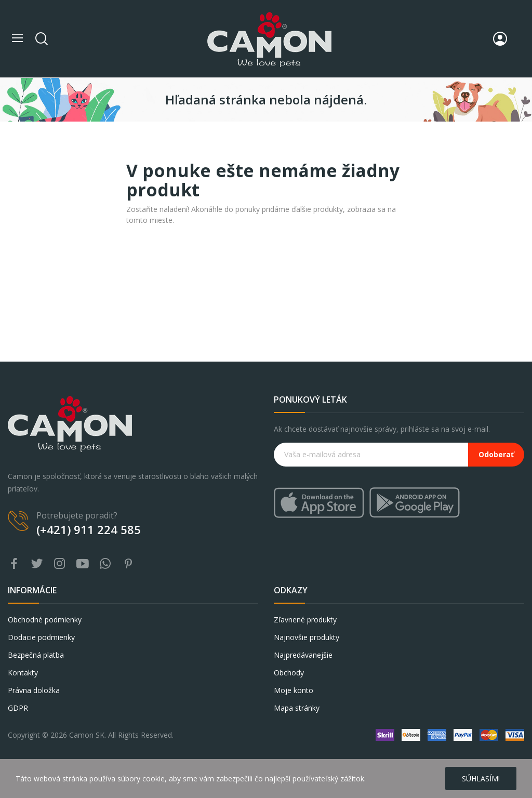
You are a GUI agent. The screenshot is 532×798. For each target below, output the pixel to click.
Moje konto (294, 690)
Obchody (289, 673)
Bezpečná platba (36, 655)
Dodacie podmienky (41, 637)
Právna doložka (34, 690)
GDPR (18, 708)
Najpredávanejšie (303, 655)
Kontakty (23, 673)
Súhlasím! (481, 779)
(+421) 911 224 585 (89, 529)
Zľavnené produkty (305, 620)
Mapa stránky (297, 708)
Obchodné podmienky (45, 620)
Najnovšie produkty (307, 637)
